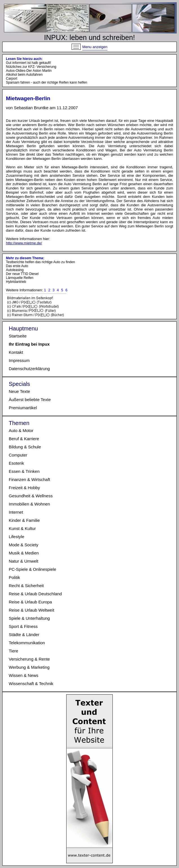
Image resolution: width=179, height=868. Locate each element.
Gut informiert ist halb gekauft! (28, 63)
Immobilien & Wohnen (29, 504)
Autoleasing (15, 270)
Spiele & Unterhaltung (29, 618)
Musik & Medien (24, 553)
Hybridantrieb (16, 282)
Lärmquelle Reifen (20, 278)
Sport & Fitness (23, 626)
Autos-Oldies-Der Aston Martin (29, 71)
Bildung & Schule (25, 447)
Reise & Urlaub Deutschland (35, 594)
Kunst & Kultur (22, 528)
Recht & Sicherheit (26, 586)
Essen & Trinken (24, 471)
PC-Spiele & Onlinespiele (32, 569)
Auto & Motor (21, 430)
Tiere (14, 651)
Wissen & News (24, 675)
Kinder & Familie (24, 520)
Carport (12, 79)
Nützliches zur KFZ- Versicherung (31, 67)
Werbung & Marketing (29, 667)
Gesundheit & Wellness (31, 496)
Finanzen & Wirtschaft (29, 479)
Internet (16, 512)
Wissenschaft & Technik (31, 684)
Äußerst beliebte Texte (30, 400)
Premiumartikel (23, 408)
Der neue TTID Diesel (22, 274)
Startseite (18, 336)
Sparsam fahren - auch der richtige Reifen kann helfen (47, 82)
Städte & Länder (24, 635)
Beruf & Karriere (24, 439)
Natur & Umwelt (24, 561)
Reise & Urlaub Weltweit (31, 610)
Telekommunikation (27, 643)
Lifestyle (16, 537)
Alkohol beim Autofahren (24, 75)
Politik (14, 577)
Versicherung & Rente (29, 659)
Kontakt (16, 352)
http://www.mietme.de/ (24, 243)
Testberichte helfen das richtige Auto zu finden (40, 262)
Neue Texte (19, 391)
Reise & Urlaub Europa (30, 602)
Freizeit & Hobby (24, 488)
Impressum (19, 360)
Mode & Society (24, 545)
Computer (18, 455)
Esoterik (16, 463)
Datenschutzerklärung (29, 369)
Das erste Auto (17, 266)
